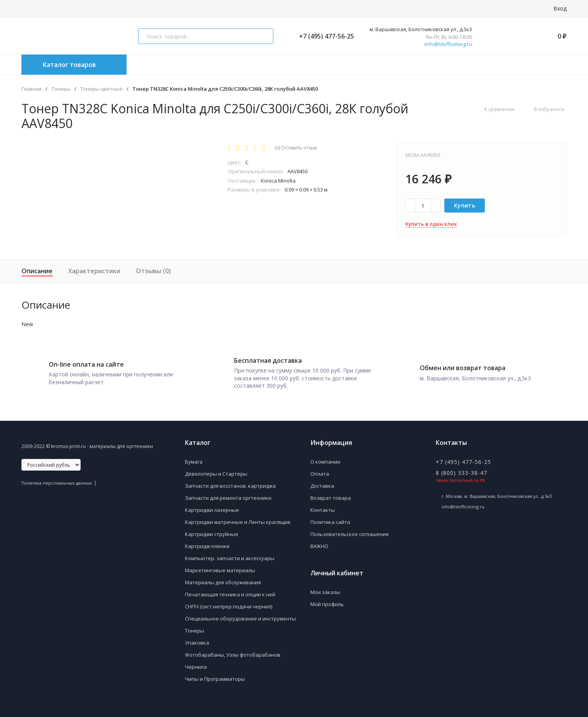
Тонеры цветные (101, 89)
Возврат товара (331, 494)
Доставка (322, 482)
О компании (325, 458)
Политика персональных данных (57, 479)
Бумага (194, 458)
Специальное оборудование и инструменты (240, 615)
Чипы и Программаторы (215, 675)
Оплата (320, 470)
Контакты (323, 506)
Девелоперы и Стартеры (216, 470)
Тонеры (61, 89)
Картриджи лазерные (212, 506)
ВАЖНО (319, 542)
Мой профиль (327, 600)
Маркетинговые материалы (220, 566)
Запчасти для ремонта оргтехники (228, 494)
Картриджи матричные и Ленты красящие (238, 518)
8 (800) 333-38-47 (461, 469)
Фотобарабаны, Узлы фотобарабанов (233, 651)
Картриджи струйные (212, 530)
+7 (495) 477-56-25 (323, 36)
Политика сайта (330, 518)
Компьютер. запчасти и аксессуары (230, 554)
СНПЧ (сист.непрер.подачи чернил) (229, 603)
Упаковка (197, 639)
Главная (32, 89)
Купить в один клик (431, 224)
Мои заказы (325, 588)
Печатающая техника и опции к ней (230, 590)
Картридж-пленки (207, 542)
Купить (465, 205)
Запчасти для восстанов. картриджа (230, 482)
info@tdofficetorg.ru (448, 44)
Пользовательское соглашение (350, 530)
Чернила (196, 663)
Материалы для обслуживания (223, 578)
